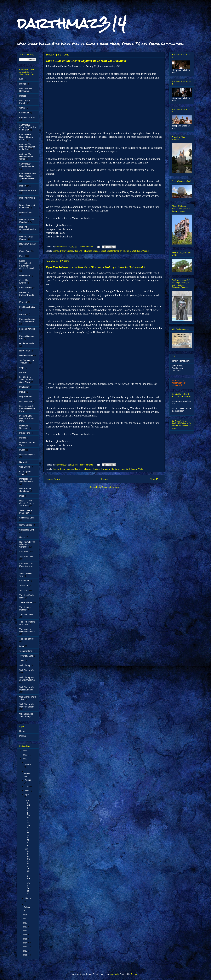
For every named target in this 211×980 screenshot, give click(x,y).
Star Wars (105, 469)
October (28, 765)
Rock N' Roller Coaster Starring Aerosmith (27, 503)
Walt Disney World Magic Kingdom (28, 688)
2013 (25, 947)
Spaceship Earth (27, 530)
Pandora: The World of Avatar (26, 480)
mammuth (114, 974)
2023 (25, 755)
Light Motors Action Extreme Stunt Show (26, 380)
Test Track (24, 590)
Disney (56, 251)
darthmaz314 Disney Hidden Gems (26, 137)
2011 (25, 955)
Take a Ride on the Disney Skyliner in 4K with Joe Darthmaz (86, 61)
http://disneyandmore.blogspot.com (182, 410)
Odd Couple (25, 467)
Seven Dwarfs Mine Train (26, 512)
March (28, 898)
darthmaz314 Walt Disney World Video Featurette (28, 176)
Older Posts (156, 479)
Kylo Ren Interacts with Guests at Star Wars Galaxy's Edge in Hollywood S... (97, 267)
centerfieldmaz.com (181, 361)
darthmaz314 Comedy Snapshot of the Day (28, 127)
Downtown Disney (28, 244)
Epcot (103, 251)
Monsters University (24, 427)
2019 (25, 923)
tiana (22, 646)
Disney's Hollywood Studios (87, 251)
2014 (25, 943)
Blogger (135, 974)
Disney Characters (28, 190)
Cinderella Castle (27, 118)
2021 (25, 915)
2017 (25, 931)
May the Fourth (26, 397)
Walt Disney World (140, 251)
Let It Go (23, 372)
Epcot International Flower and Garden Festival (27, 265)
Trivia (22, 661)
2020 (25, 919)
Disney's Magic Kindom (26, 238)
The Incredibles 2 (27, 615)
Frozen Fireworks (27, 329)
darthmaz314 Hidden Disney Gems (26, 157)
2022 (25, 759)
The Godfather (26, 602)
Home (105, 479)
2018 (25, 927)
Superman (24, 581)
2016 (25, 935)
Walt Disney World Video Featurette (28, 706)
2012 (25, 951)
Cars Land (24, 113)
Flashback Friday (27, 307)
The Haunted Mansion (25, 609)
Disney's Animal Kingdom (27, 221)
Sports (22, 537)
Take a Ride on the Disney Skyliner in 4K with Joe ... (27, 823)
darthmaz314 (72, 23)
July (27, 786)
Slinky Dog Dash (27, 518)
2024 (25, 751)
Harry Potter (25, 351)
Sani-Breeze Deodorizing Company (177, 368)
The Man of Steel (27, 639)
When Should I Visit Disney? (26, 715)
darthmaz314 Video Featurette (27, 165)
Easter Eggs (25, 251)
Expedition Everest (24, 282)
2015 (25, 939)
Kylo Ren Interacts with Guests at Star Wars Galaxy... (27, 871)
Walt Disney (25, 665)
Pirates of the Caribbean (25, 490)
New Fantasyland (27, 455)
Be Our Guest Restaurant (26, 90)
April (27, 795)
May (27, 791)
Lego (22, 368)
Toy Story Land (26, 656)
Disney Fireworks (27, 198)
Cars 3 (22, 108)
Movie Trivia (25, 433)
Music (22, 450)
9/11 (21, 79)
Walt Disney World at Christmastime (28, 679)
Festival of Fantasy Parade (27, 294)
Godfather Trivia (27, 343)
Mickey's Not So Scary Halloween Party (27, 409)
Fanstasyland (25, 288)
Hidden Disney (26, 355)
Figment (23, 302)
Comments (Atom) (110, 487)
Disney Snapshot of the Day (27, 206)
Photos (23, 736)
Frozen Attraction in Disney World (27, 320)
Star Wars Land (118, 469)
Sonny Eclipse (26, 525)
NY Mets (23, 462)
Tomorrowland (26, 651)
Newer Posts (53, 479)
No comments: (87, 247)
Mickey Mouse (26, 401)
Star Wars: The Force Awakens (26, 565)
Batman (23, 84)
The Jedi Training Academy (27, 623)
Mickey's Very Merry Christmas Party (27, 418)
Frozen (23, 314)
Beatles (23, 96)
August (28, 780)
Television (24, 586)
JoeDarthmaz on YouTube (119, 251)
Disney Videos (67, 251)
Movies (23, 438)
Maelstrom (24, 387)
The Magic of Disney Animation (27, 630)
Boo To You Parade (25, 102)
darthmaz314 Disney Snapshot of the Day (27, 147)
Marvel (22, 392)
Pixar (22, 496)
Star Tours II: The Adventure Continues (27, 544)
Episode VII (25, 276)
